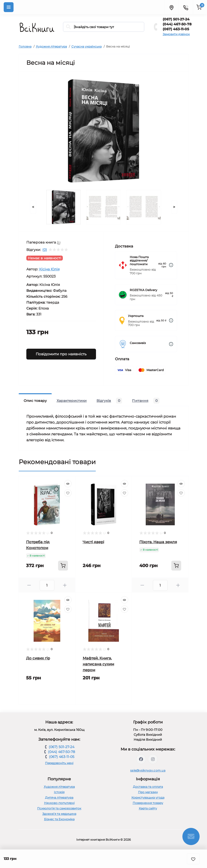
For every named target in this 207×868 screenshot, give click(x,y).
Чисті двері (93, 542)
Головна (25, 46)
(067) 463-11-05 (176, 29)
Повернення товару (148, 803)
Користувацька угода (148, 797)
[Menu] (9, 7)
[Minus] (29, 585)
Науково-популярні (59, 803)
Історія (59, 792)
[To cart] (63, 566)
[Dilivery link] (171, 265)
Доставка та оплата (148, 787)
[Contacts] (186, 7)
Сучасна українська (87, 46)
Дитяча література (59, 797)
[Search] (68, 27)
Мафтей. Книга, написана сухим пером (98, 664)
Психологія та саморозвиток (59, 808)
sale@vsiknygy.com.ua (148, 770)
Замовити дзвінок (176, 34)
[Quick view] (68, 484)
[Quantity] (47, 585)
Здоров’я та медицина (59, 814)
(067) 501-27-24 (176, 19)
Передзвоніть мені (59, 763)
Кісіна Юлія (49, 269)
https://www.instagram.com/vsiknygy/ (153, 759)
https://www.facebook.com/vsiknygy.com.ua (141, 759)
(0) (45, 250)
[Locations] (171, 7)
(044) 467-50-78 (177, 24)
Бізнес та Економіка (59, 819)
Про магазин (148, 792)
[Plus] (65, 585)
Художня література (51, 46)
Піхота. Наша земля (158, 542)
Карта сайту (148, 808)
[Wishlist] (68, 493)
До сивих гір (38, 658)
